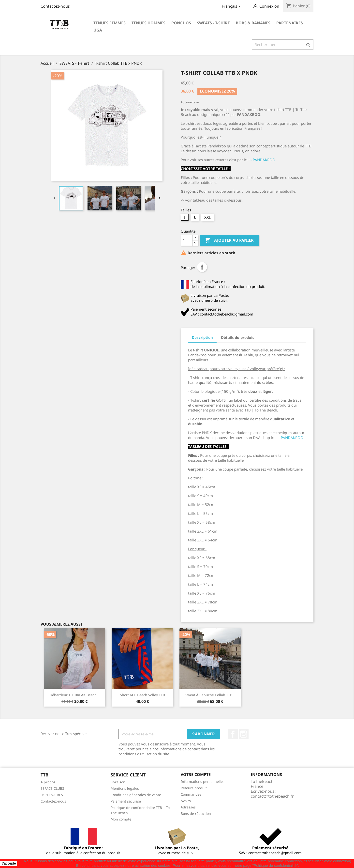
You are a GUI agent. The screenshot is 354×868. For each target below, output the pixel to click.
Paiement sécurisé (126, 801)
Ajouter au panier (229, 240)
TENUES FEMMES (110, 23)
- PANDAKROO (263, 160)
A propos (48, 782)
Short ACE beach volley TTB (142, 695)
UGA (98, 30)
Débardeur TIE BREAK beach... (75, 695)
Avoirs (186, 801)
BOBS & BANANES (253, 23)
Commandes (191, 794)
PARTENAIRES (290, 23)
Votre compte (196, 774)
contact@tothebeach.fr (272, 796)
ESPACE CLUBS (52, 788)
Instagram (244, 734)
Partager (202, 267)
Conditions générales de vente (136, 795)
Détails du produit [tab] (237, 337)
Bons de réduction (196, 813)
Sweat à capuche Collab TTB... (210, 695)
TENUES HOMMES (148, 23)
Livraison (118, 782)
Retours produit (194, 788)
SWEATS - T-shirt (213, 23)
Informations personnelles (203, 781)
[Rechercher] (283, 45)
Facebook (233, 734)
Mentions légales (125, 788)
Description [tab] (202, 337)
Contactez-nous (55, 6)
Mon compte (121, 819)
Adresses (188, 807)
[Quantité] (187, 240)
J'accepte (9, 863)
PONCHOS (181, 23)
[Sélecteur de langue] (232, 7)
